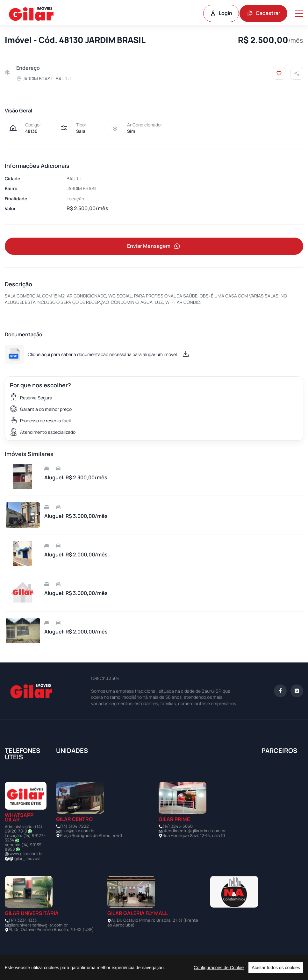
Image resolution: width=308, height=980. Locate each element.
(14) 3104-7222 (74, 826)
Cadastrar (264, 13)
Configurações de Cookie (219, 968)
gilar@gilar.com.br (77, 831)
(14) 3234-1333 (23, 920)
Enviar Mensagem (154, 246)
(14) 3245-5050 (178, 826)
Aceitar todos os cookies (276, 968)
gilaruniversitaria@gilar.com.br (38, 925)
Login (221, 13)
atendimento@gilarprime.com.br (194, 831)
